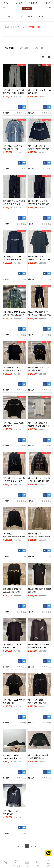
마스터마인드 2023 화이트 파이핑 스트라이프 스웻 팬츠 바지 (39, 315)
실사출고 (19, 2)
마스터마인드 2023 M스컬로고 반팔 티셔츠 (12, 369)
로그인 (6, 2)
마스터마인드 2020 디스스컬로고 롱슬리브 (37, 701)
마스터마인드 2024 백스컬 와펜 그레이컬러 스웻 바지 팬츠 (13, 93)
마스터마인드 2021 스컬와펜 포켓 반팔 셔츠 (14, 701)
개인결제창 (33, 2)
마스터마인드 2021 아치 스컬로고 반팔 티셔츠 (13, 590)
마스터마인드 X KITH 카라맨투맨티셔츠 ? (11, 812)
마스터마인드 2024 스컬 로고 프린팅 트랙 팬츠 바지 (39, 203)
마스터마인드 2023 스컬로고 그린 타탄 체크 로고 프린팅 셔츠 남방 (14, 315)
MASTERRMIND (34, 27)
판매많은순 (24, 48)
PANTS (42, 17)
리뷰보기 (6, 113)
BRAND (11, 17)
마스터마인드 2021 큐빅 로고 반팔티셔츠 (13, 646)
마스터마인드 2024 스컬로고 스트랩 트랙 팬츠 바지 (14, 203)
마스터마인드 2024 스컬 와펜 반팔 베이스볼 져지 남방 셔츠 (13, 149)
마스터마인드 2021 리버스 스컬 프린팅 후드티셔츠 (39, 646)
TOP (21, 17)
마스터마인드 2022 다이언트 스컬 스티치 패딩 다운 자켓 (39, 480)
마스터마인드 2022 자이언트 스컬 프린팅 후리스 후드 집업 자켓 (14, 481)
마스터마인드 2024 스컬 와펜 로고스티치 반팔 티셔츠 (39, 258)
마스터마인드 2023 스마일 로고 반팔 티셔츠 (39, 369)
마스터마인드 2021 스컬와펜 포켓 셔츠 (39, 590)
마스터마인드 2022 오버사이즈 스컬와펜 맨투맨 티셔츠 (39, 536)
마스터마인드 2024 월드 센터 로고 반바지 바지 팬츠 (39, 147)
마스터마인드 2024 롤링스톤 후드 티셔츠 (39, 92)
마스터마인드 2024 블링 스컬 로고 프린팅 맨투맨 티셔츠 (13, 259)
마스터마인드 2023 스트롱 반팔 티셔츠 (13, 424)
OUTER (31, 17)
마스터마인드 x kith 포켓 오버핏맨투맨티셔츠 (38, 757)
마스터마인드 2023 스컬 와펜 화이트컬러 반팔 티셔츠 (39, 424)
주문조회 (47, 2)
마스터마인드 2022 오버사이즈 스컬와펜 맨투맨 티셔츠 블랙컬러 (14, 536)
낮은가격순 (39, 48)
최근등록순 (9, 48)
